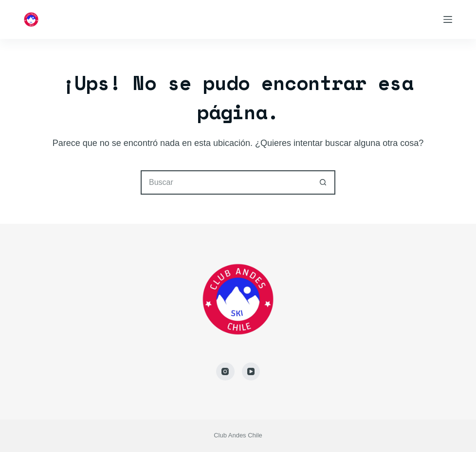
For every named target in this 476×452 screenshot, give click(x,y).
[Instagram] (225, 372)
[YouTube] (251, 372)
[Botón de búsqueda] (323, 182)
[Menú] (448, 19)
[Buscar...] (226, 182)
